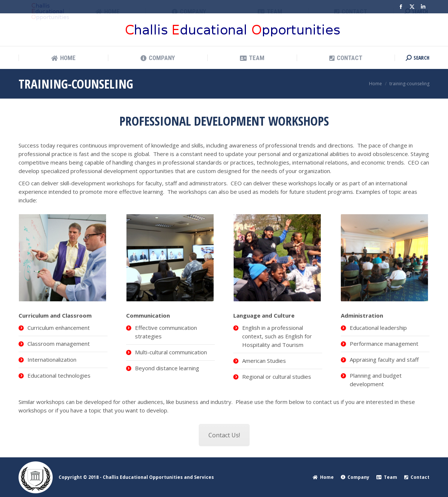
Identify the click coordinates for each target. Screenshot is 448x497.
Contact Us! (224, 435)
